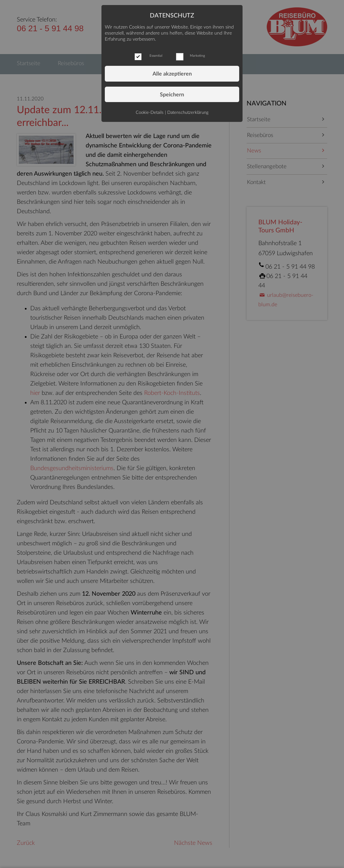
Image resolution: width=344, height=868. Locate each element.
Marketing (197, 56)
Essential (156, 56)
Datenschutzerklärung (188, 112)
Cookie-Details (150, 112)
